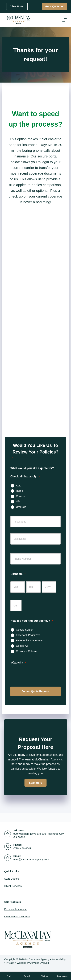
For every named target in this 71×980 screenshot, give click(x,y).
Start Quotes (12, 879)
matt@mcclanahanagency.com (31, 859)
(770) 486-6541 (22, 848)
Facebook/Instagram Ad (30, 640)
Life (18, 501)
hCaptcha (18, 663)
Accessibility (59, 959)
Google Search (25, 630)
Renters (21, 496)
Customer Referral (27, 651)
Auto (19, 485)
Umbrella (21, 507)
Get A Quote (54, 6)
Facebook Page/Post (28, 635)
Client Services (13, 886)
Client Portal (17, 6)
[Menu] (64, 20)
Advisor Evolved (40, 963)
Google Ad (22, 646)
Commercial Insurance (17, 916)
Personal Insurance (16, 909)
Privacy (10, 963)
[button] (35, 783)
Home (19, 491)
